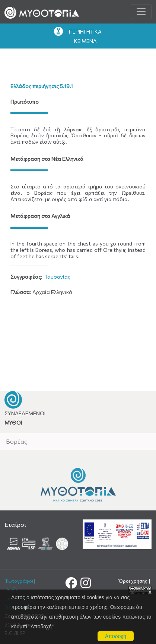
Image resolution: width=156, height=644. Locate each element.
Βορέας (17, 441)
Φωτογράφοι (19, 581)
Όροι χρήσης (133, 581)
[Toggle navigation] (141, 12)
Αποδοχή (116, 636)
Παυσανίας (57, 277)
